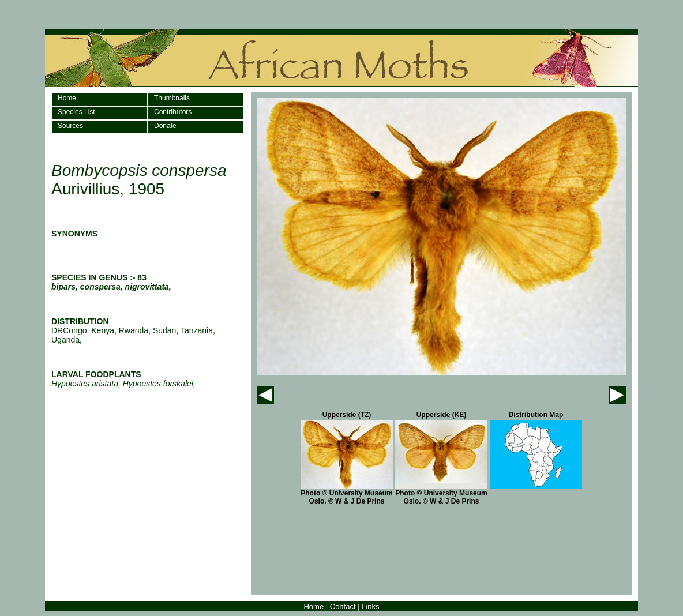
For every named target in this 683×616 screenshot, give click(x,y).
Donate (165, 126)
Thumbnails (172, 98)
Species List (76, 112)
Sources (70, 126)
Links (370, 606)
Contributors (173, 112)
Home (67, 98)
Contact (343, 606)
